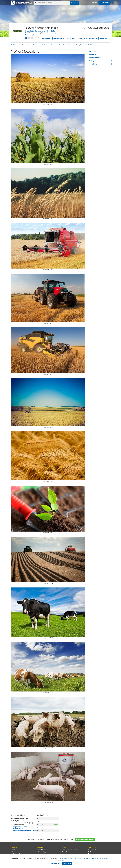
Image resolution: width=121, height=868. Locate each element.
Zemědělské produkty (33, 33)
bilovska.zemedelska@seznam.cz (25, 831)
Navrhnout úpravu (74, 38)
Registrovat (104, 3)
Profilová (102, 64)
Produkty (102, 54)
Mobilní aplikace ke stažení (70, 850)
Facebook (92, 850)
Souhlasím (67, 863)
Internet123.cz (41, 850)
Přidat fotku (59, 38)
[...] (54, 3)
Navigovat (105, 38)
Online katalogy (41, 852)
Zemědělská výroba (34, 31)
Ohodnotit (46, 38)
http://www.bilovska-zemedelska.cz (21, 828)
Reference (14, 852)
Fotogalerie (102, 61)
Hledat (75, 3)
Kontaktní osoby (102, 58)
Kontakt (13, 850)
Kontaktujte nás (91, 38)
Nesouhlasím (55, 863)
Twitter (91, 852)
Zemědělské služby (48, 31)
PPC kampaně (41, 854)
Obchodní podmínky (17, 854)
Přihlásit (93, 3)
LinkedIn (91, 854)
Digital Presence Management (71, 854)
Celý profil (93, 51)
